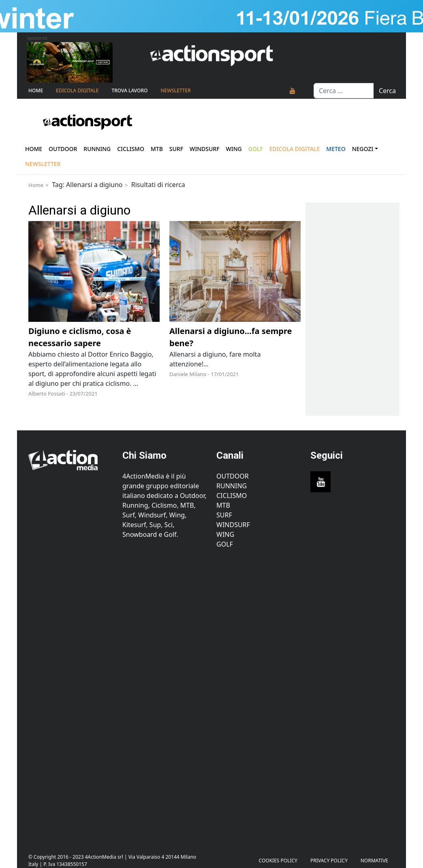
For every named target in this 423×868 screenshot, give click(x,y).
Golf (225, 544)
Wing (234, 149)
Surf (176, 149)
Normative (374, 861)
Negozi (363, 149)
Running (97, 149)
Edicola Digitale (77, 90)
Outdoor (63, 149)
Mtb (157, 149)
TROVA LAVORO (129, 90)
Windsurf (205, 149)
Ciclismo (131, 149)
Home (36, 90)
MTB (223, 505)
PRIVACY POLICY (329, 861)
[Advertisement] (70, 696)
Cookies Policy (278, 861)
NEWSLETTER (175, 90)
